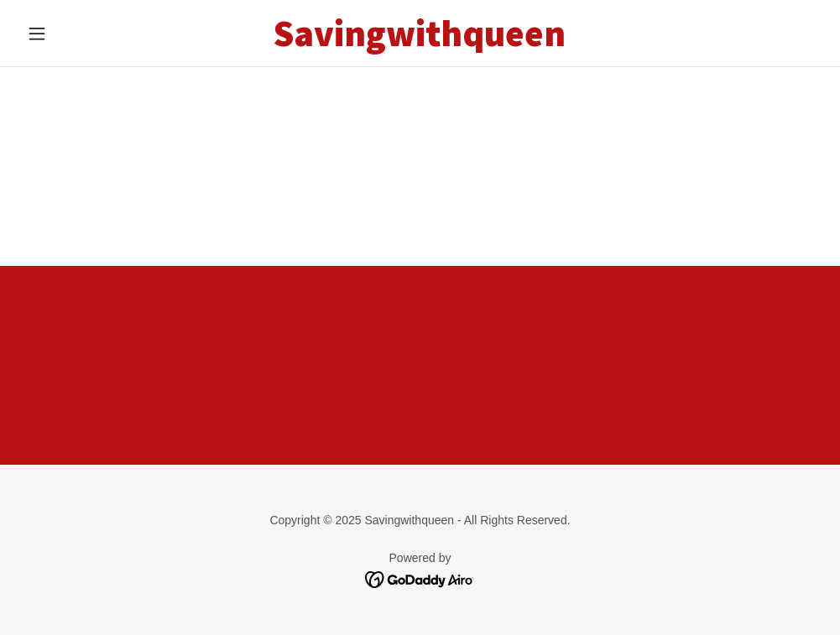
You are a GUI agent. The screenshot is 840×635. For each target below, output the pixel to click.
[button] (80, 34)
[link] (420, 41)
